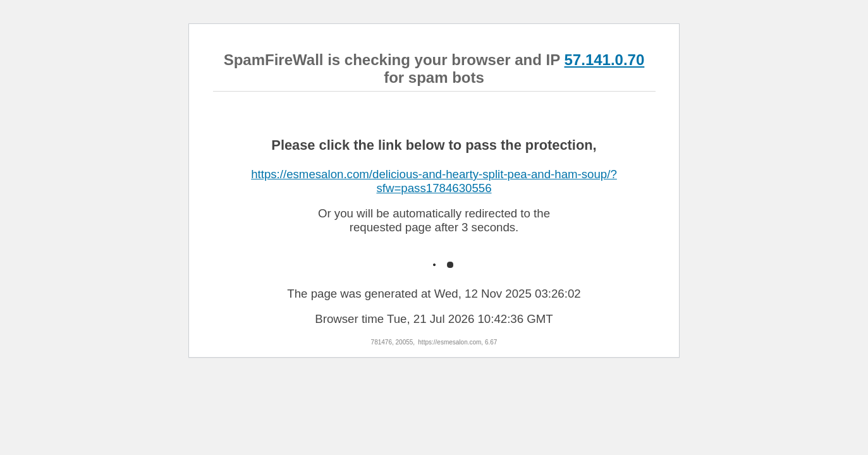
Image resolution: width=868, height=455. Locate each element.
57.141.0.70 (605, 60)
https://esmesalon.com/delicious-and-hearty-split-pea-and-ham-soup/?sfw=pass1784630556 (434, 181)
